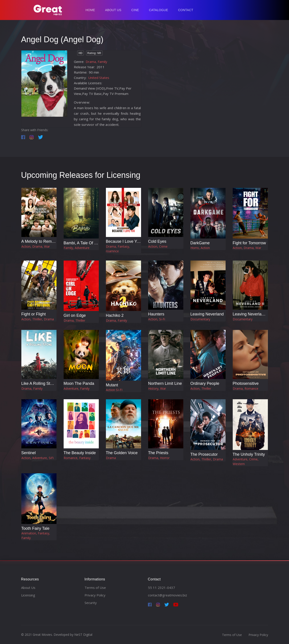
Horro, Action (200, 248)
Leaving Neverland (207, 314)
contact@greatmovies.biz (168, 595)
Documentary (200, 319)
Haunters (156, 314)
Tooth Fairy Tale (35, 528)
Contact (186, 10)
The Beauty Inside (80, 453)
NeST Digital (83, 635)
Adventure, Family (77, 388)
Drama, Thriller (74, 320)
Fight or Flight (34, 314)
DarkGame (200, 243)
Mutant (112, 385)
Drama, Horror (159, 458)
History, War (157, 388)
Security (91, 603)
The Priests (158, 453)
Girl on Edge (75, 315)
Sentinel (29, 453)
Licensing (28, 595)
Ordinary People (205, 383)
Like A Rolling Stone (39, 383)
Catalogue (158, 10)
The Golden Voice (122, 453)
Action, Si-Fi (157, 319)
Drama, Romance (246, 388)
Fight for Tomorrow (249, 243)
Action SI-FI (114, 390)
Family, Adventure (77, 248)
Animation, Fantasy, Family (36, 536)
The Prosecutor (204, 454)
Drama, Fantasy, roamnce (118, 249)
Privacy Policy (95, 595)
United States (99, 78)
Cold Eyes (157, 241)
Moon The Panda (79, 383)
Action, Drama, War (36, 246)
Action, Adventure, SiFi (37, 458)
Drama (111, 458)
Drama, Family (96, 62)
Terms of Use (95, 588)
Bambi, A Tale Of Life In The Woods (95, 243)
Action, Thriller (201, 388)
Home (90, 10)
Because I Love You (124, 241)
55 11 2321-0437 (162, 588)
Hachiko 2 (115, 315)
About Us (113, 10)
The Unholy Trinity (249, 454)
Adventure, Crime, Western (246, 461)
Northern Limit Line (165, 383)
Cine (135, 10)
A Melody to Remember (42, 241)
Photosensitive (246, 383)
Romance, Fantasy (77, 458)
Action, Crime (158, 246)
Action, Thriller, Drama (38, 319)
